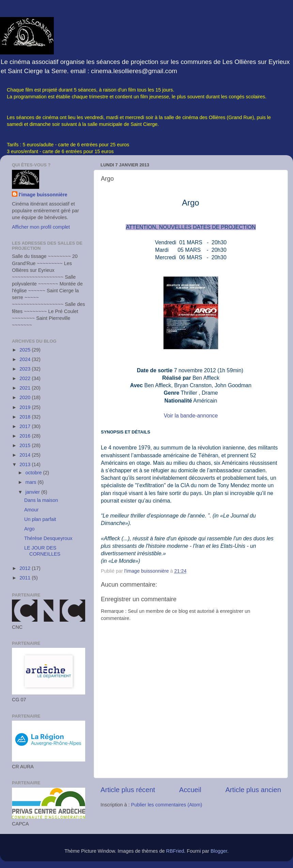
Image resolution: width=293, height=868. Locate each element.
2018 (26, 417)
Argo (29, 529)
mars (32, 482)
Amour (31, 510)
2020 (26, 397)
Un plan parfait (40, 519)
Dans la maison (41, 500)
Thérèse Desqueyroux (48, 538)
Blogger (219, 851)
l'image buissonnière (43, 195)
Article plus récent (128, 790)
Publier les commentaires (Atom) (167, 805)
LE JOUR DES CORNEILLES (42, 551)
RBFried (175, 851)
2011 (26, 578)
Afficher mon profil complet (41, 227)
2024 (26, 359)
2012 (26, 568)
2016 (26, 436)
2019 (26, 407)
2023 (26, 369)
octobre (34, 473)
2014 (26, 455)
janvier (33, 492)
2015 (26, 445)
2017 (26, 426)
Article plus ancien (253, 790)
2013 (26, 464)
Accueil (190, 790)
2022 (26, 378)
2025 (26, 350)
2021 (26, 388)
